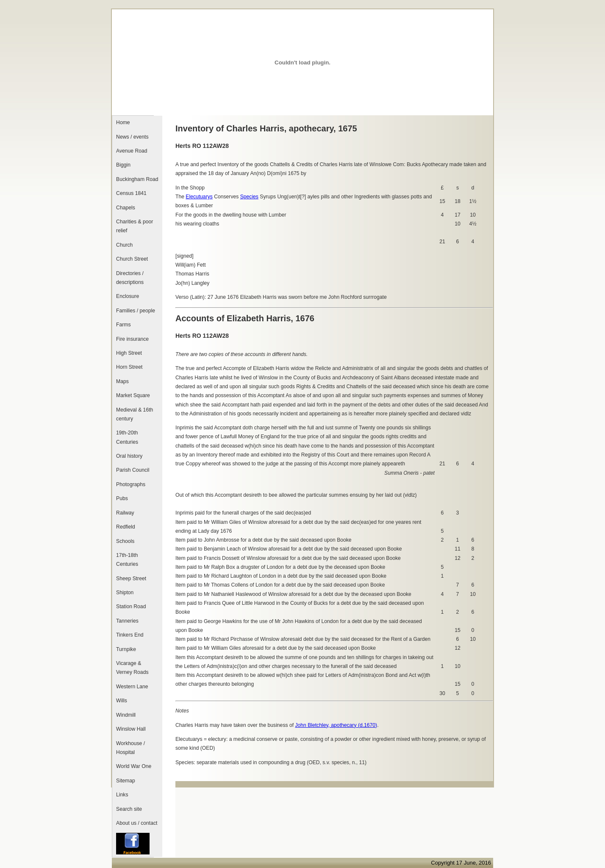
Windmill (126, 715)
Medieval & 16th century (135, 414)
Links (122, 795)
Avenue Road (132, 151)
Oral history (129, 456)
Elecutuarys (199, 197)
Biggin (123, 165)
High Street (129, 353)
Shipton (125, 593)
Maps (122, 381)
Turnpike (126, 649)
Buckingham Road (137, 179)
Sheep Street (131, 579)
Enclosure (128, 296)
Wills (122, 701)
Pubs (122, 498)
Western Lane (132, 687)
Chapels (126, 208)
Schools (125, 541)
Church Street (132, 259)
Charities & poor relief (135, 226)
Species (249, 197)
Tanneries (127, 621)
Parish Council (133, 470)
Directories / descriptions (130, 278)
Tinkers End (130, 635)
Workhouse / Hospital (130, 748)
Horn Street (129, 367)
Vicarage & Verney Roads (132, 668)
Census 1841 (131, 193)
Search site (129, 809)
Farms (123, 325)
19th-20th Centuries (127, 437)
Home (123, 122)
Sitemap (126, 781)
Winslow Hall (131, 729)
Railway (125, 513)
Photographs (131, 484)
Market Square (133, 395)
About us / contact (137, 823)
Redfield (126, 527)
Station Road (131, 606)
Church (124, 245)
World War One (134, 766)
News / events (132, 137)
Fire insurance (132, 339)
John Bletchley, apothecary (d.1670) (336, 725)
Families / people (136, 311)
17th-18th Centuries (127, 560)
